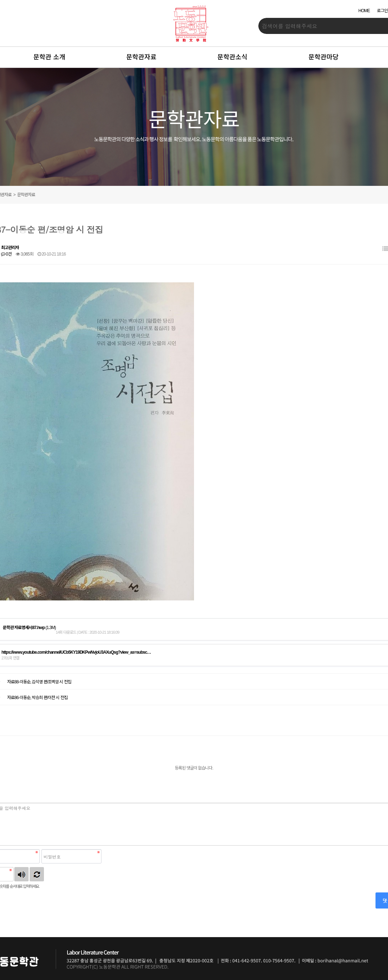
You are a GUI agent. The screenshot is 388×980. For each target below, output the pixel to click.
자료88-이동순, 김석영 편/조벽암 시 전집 (39, 682)
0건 (6, 254)
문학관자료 (141, 57)
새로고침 (37, 874)
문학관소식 (232, 57)
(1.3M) (29, 628)
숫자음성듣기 (21, 874)
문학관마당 (324, 57)
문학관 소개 (49, 57)
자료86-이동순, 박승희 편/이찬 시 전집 (37, 698)
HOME (364, 11)
